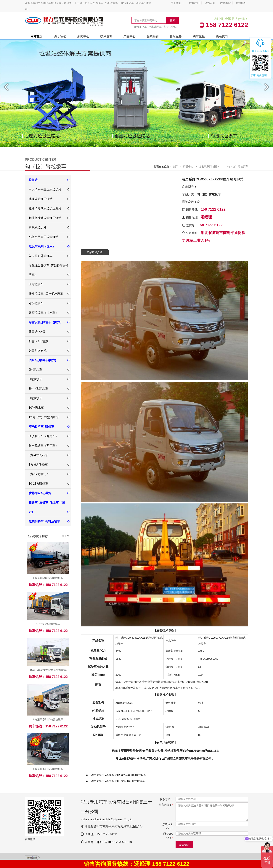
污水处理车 (155, 27)
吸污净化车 (140, 27)
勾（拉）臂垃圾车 (238, 166)
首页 (175, 166)
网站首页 (36, 36)
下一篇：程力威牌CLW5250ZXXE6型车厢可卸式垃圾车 (113, 781)
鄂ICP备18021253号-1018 (114, 842)
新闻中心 (83, 36)
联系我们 (194, 3)
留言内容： (166, 805)
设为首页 (210, 3)
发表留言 (184, 845)
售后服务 (176, 36)
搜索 (173, 20)
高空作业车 (170, 27)
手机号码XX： (168, 836)
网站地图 (241, 3)
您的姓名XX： (168, 826)
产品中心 (129, 36)
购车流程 (199, 36)
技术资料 (106, 36)
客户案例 (152, 36)
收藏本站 (225, 3)
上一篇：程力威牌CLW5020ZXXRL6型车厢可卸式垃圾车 (113, 775)
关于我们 (177, 3)
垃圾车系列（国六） (210, 166)
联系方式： (166, 799)
